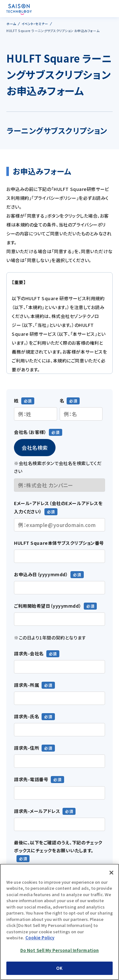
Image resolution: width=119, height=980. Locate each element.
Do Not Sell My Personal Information (60, 950)
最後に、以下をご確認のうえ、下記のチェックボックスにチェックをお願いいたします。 (58, 846)
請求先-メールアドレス (37, 811)
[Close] (111, 873)
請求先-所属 (26, 685)
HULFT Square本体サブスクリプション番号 (59, 543)
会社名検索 (35, 448)
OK (59, 968)
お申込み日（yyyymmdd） (41, 574)
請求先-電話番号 (31, 779)
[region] (60, 922)
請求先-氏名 (26, 716)
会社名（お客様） (30, 432)
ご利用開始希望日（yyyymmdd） (48, 606)
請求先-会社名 (29, 653)
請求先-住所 (26, 748)
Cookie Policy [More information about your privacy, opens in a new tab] (40, 938)
